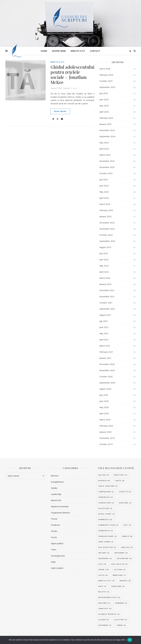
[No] (138, 640)
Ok (130, 640)
